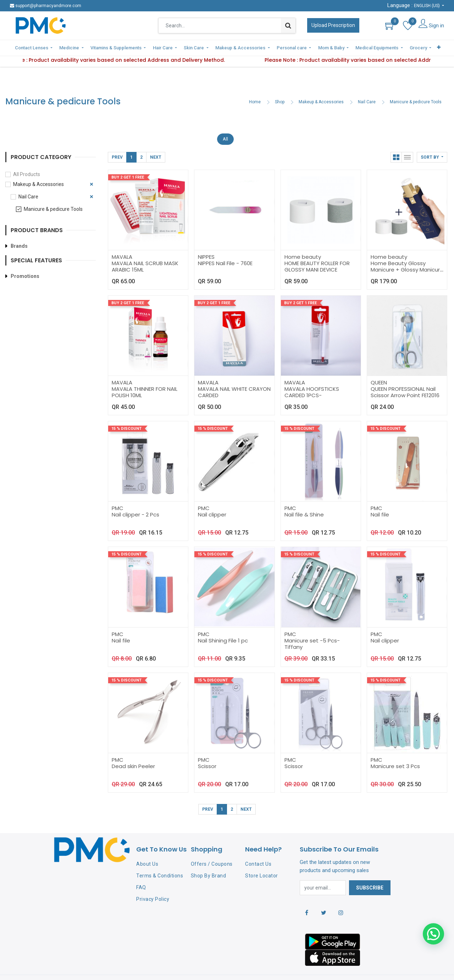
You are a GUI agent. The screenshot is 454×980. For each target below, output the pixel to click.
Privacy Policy (153, 882)
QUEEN (379, 366)
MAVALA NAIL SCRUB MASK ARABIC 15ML (145, 250)
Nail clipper (212, 498)
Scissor (207, 749)
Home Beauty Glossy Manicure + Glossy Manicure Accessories (407, 253)
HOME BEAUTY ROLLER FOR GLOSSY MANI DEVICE (317, 250)
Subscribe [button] (370, 871)
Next (156, 141)
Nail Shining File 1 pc (223, 624)
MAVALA (122, 240)
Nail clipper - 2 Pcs (135, 498)
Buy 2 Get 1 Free (128, 161)
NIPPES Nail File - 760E (225, 247)
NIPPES (206, 240)
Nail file (380, 498)
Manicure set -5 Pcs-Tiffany (312, 627)
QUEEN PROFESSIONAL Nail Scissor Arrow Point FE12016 (405, 375)
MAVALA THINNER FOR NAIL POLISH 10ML (145, 375)
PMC (118, 492)
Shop (280, 86)
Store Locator (262, 859)
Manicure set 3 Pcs (395, 749)
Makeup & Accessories (321, 86)
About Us (147, 848)
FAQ (141, 871)
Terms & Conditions (160, 859)
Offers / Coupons (212, 848)
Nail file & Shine (304, 498)
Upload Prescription (333, 25)
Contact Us (258, 848)
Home (255, 86)
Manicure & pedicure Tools (416, 86)
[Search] (288, 26)
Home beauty (303, 240)
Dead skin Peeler (133, 749)
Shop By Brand (209, 859)
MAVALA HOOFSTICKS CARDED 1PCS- (312, 375)
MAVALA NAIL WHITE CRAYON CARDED (234, 375)
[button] (432, 141)
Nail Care (367, 86)
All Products (27, 158)
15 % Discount (126, 412)
